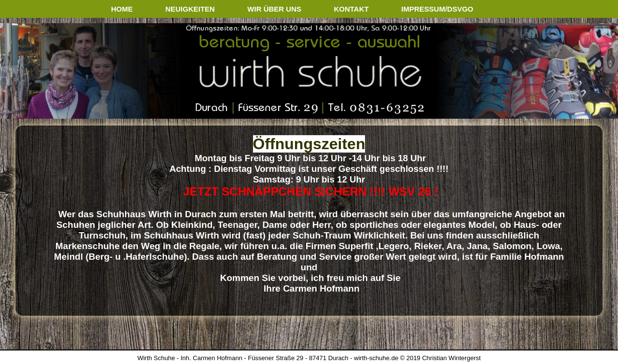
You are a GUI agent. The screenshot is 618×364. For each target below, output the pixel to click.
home (122, 9)
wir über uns (274, 9)
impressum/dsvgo (437, 9)
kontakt (351, 9)
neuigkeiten (190, 9)
